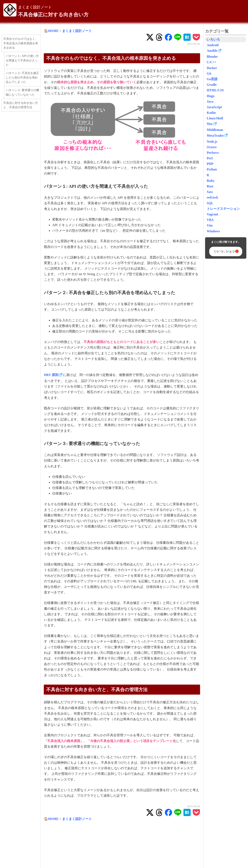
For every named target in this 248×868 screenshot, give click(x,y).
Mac (210, 124)
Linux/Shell (215, 118)
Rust (210, 186)
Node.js (212, 142)
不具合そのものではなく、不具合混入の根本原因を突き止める (21, 43)
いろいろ (213, 39)
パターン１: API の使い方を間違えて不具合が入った (22, 60)
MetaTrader (215, 136)
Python (212, 169)
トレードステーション (223, 209)
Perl (210, 158)
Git (209, 73)
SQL (210, 203)
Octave (212, 147)
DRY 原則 (51, 375)
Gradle (212, 85)
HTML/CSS (215, 90)
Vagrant (212, 214)
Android (213, 45)
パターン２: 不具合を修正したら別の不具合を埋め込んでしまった (22, 77)
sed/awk (212, 197)
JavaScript (214, 107)
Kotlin (211, 113)
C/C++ (211, 62)
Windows (213, 231)
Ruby (211, 181)
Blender (212, 57)
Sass (210, 192)
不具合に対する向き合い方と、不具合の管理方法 (21, 105)
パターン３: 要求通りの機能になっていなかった (22, 92)
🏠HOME (51, 31)
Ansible (212, 51)
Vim (210, 225)
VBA (210, 220)
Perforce (213, 153)
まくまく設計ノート (35, 7)
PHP (210, 164)
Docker (212, 68)
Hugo (211, 96)
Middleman (215, 130)
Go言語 (212, 79)
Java (210, 102)
